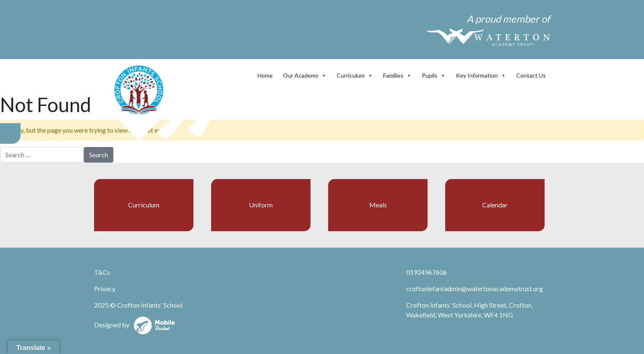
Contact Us (531, 75)
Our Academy (305, 75)
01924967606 (427, 272)
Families (397, 75)
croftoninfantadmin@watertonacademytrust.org (475, 288)
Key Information (481, 75)
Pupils (434, 75)
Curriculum (355, 75)
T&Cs (102, 272)
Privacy (105, 288)
